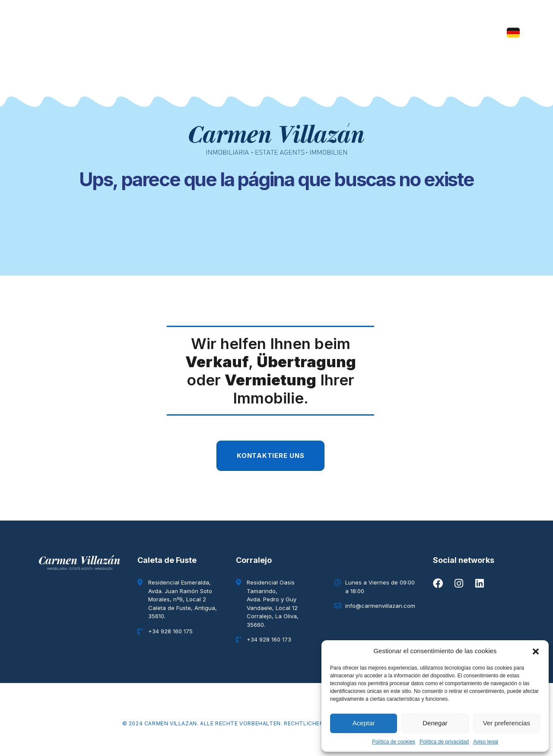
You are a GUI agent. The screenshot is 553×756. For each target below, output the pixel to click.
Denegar (435, 723)
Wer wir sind (182, 33)
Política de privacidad (444, 742)
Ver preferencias (507, 723)
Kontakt (369, 33)
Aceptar (364, 723)
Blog (328, 33)
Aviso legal (486, 742)
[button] (536, 651)
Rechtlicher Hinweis (316, 723)
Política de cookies (394, 742)
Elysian (289, 33)
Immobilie (240, 33)
